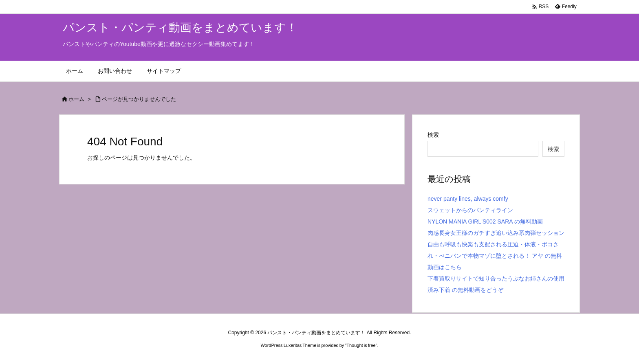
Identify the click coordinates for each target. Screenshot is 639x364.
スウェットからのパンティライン (470, 210)
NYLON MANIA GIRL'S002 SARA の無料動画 (485, 221)
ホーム (76, 99)
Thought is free (361, 345)
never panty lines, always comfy (468, 199)
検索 (433, 135)
